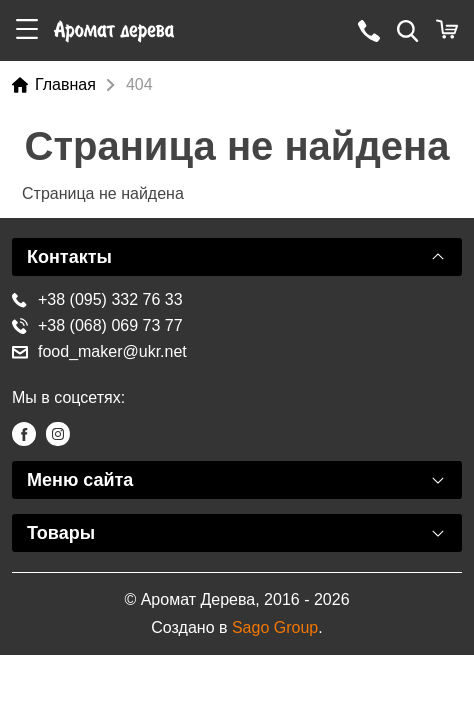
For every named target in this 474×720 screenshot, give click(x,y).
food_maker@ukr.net (99, 351)
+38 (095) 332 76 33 (97, 299)
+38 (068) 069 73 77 (97, 325)
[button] (27, 30)
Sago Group (275, 627)
